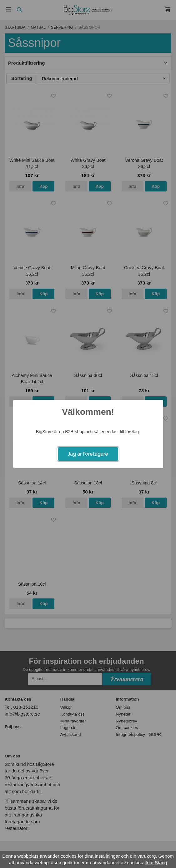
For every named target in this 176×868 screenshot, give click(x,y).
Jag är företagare (88, 454)
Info (150, 863)
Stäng (161, 863)
